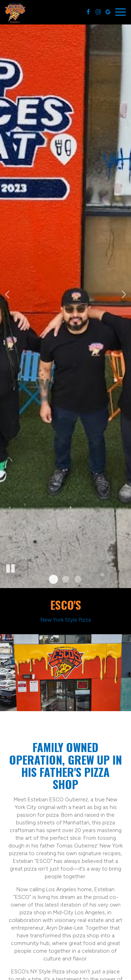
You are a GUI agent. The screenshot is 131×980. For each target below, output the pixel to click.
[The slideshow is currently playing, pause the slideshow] (10, 569)
